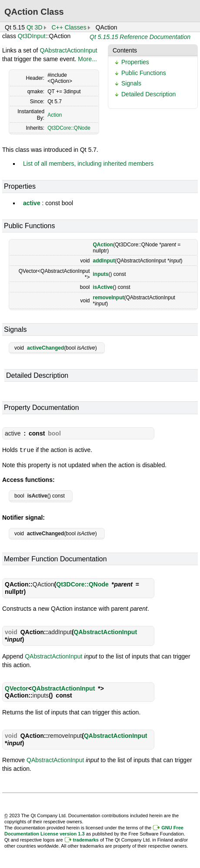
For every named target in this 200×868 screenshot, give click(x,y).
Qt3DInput (32, 36)
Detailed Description (148, 94)
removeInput (109, 298)
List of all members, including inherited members (88, 164)
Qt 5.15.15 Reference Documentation (140, 37)
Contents (125, 50)
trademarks (86, 839)
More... (87, 59)
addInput (104, 261)
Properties (135, 62)
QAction (103, 245)
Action (55, 115)
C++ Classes (69, 27)
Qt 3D (35, 27)
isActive (103, 287)
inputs (101, 274)
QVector (17, 688)
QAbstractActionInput (68, 50)
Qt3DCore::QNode (69, 128)
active (32, 203)
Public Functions (144, 73)
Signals (131, 83)
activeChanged (45, 348)
